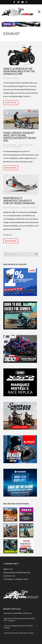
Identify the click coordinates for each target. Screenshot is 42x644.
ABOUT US (8, 569)
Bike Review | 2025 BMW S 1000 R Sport (18, 613)
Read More (11, 103)
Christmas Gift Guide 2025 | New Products (19, 633)
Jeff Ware (11, 145)
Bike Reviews (26, 145)
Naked (18, 147)
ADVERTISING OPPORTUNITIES (17, 573)
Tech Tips (8, 147)
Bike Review (13, 78)
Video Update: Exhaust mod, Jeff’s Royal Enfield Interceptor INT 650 (20, 137)
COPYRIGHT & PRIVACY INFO (16, 579)
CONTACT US (9, 576)
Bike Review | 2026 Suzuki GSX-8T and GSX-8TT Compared (19, 619)
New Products (30, 208)
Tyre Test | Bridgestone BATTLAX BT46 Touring (18, 627)
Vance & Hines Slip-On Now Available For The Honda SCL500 (19, 71)
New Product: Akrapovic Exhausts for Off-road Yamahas (19, 201)
